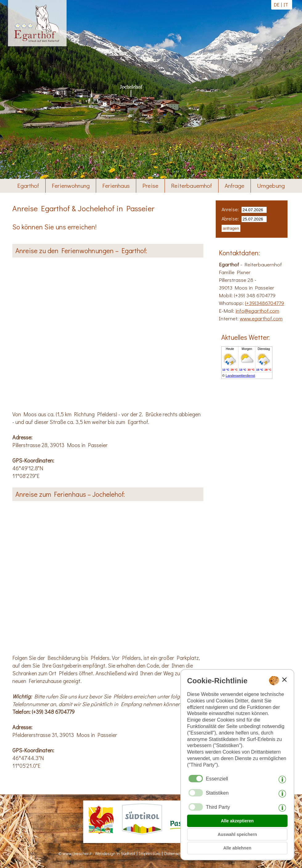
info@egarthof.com (257, 311)
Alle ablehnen (237, 848)
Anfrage (235, 185)
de (277, 4)
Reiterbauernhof (192, 185)
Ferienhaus (116, 185)
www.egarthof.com (261, 318)
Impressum (150, 854)
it (286, 4)
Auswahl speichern (237, 834)
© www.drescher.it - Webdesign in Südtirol (97, 854)
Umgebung (271, 185)
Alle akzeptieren (237, 821)
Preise (150, 185)
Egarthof (28, 185)
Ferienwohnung (71, 185)
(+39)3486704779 (265, 303)
